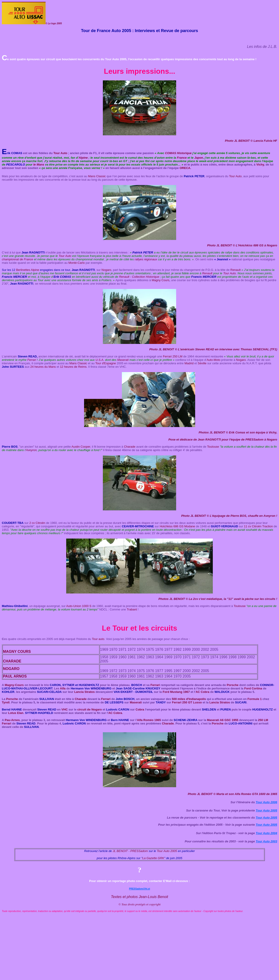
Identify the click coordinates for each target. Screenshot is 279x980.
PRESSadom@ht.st (139, 889)
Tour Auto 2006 (266, 802)
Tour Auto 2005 (266, 810)
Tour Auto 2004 (266, 833)
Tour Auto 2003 (266, 841)
